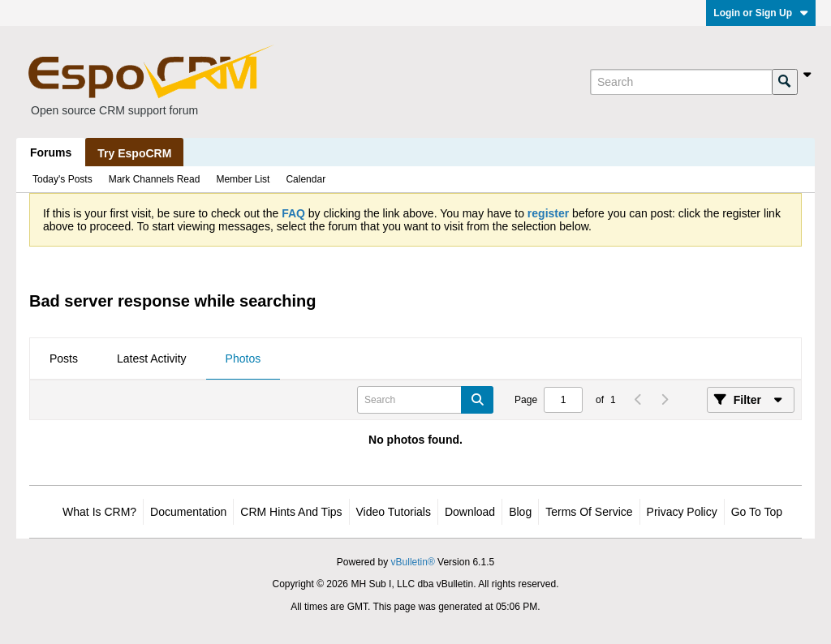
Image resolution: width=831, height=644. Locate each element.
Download (470, 512)
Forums (51, 152)
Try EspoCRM (134, 153)
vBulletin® (413, 562)
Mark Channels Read (155, 179)
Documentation (188, 512)
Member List (243, 179)
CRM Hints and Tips (291, 512)
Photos (243, 358)
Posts (64, 358)
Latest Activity (152, 358)
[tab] (64, 359)
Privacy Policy (682, 512)
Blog (520, 512)
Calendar (306, 179)
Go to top (757, 512)
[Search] (681, 82)
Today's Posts (62, 179)
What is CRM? (99, 512)
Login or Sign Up (761, 13)
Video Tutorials (394, 512)
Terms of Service (589, 512)
